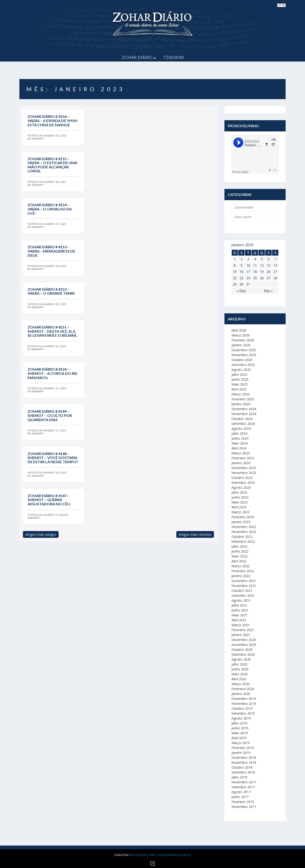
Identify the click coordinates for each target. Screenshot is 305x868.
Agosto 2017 (241, 792)
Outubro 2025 (242, 360)
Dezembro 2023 (244, 468)
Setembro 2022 (243, 541)
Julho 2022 (239, 546)
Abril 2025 (239, 389)
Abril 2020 (239, 679)
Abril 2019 (239, 738)
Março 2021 (241, 625)
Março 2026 (241, 335)
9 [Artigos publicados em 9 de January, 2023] (241, 265)
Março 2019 (241, 743)
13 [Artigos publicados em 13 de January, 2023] (269, 265)
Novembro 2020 (244, 645)
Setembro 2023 (243, 483)
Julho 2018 (239, 777)
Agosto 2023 (241, 487)
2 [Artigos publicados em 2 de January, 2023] (241, 259)
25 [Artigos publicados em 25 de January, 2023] (255, 278)
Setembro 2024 (243, 424)
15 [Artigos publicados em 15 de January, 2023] (235, 272)
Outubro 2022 (242, 537)
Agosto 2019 (241, 718)
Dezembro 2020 (244, 640)
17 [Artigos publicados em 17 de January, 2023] (248, 272)
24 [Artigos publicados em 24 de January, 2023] (248, 278)
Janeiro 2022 (241, 576)
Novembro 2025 (244, 355)
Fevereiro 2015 (243, 802)
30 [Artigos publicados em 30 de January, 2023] (241, 284)
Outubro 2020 (242, 649)
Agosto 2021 (241, 600)
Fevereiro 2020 (243, 689)
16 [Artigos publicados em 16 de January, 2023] (241, 272)
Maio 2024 (239, 443)
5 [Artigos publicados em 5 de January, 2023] (262, 259)
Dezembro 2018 (244, 758)
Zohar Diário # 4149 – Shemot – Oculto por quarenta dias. (50, 415)
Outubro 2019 (242, 708)
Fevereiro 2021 (243, 630)
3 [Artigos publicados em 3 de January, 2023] (248, 259)
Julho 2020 (239, 664)
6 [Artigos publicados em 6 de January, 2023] (269, 259)
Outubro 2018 (242, 767)
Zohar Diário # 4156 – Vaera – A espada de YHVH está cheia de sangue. (52, 120)
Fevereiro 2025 (243, 399)
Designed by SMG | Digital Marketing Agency (161, 855)
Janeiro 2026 (241, 345)
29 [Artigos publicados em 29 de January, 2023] (235, 284)
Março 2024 (241, 453)
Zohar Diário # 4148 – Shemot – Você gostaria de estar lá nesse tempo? (53, 458)
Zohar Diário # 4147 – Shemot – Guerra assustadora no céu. (49, 500)
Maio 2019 (239, 733)
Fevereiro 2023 (243, 517)
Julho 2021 (239, 605)
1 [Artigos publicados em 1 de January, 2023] (235, 259)
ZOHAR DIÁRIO (244, 208)
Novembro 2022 (244, 532)
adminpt (38, 139)
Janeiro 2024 (241, 463)
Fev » (268, 291)
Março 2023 (241, 512)
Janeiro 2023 (241, 522)
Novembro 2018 (244, 762)
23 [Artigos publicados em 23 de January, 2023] (241, 278)
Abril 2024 (239, 448)
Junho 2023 (240, 497)
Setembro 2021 (243, 595)
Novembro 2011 (244, 807)
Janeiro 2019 (241, 753)
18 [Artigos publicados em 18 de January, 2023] (255, 272)
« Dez (241, 291)
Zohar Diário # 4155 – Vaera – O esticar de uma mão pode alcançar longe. (52, 165)
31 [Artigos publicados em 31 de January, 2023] (248, 284)
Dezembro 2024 (244, 409)
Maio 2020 (239, 674)
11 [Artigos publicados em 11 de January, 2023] (255, 265)
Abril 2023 (239, 507)
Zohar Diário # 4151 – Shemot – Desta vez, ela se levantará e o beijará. (52, 331)
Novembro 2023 (244, 473)
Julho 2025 (239, 374)
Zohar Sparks (243, 217)
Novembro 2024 (244, 414)
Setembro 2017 (243, 787)
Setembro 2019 (243, 713)
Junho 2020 (240, 669)
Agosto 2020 (241, 659)
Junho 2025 (240, 379)
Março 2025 (241, 394)
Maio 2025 (239, 384)
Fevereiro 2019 (243, 748)
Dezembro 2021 (244, 581)
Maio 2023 (239, 502)
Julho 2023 (239, 492)
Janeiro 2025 (241, 404)
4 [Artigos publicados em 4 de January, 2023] (255, 259)
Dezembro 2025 (244, 350)
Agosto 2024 (241, 429)
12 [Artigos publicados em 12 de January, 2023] (262, 265)
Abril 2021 (239, 620)
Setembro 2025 (243, 365)
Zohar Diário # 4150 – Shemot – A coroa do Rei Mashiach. (52, 373)
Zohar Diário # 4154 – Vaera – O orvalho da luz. (50, 209)
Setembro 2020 (243, 654)
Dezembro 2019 (244, 699)
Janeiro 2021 (241, 635)
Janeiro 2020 (241, 694)
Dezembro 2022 (244, 527)
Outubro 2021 (242, 591)
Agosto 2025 (241, 370)
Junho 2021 (240, 610)
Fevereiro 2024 (243, 458)
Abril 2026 (239, 330)
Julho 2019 (239, 723)
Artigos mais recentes (195, 534)
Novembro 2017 (244, 782)
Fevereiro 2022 (243, 571)
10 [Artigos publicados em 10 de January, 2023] (248, 265)
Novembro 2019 (244, 703)
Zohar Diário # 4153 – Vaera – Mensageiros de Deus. (51, 251)
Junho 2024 (240, 438)
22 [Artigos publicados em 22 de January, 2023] (235, 278)
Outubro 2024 (242, 419)
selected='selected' (281, 5)
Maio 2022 (239, 556)
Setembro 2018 (243, 772)
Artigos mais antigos (41, 534)
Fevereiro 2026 (243, 340)
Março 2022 (241, 566)
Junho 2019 (240, 728)
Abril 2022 (239, 561)
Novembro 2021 (244, 586)
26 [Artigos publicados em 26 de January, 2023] (262, 278)
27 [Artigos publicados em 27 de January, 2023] (269, 278)
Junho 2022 (240, 551)
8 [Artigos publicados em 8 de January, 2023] (235, 265)
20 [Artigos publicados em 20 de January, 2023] (269, 272)
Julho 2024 (239, 433)
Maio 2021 (239, 615)
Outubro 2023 (242, 478)
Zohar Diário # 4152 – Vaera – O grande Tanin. (51, 291)
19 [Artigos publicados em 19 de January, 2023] (262, 272)
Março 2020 (241, 684)
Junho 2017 (240, 797)
